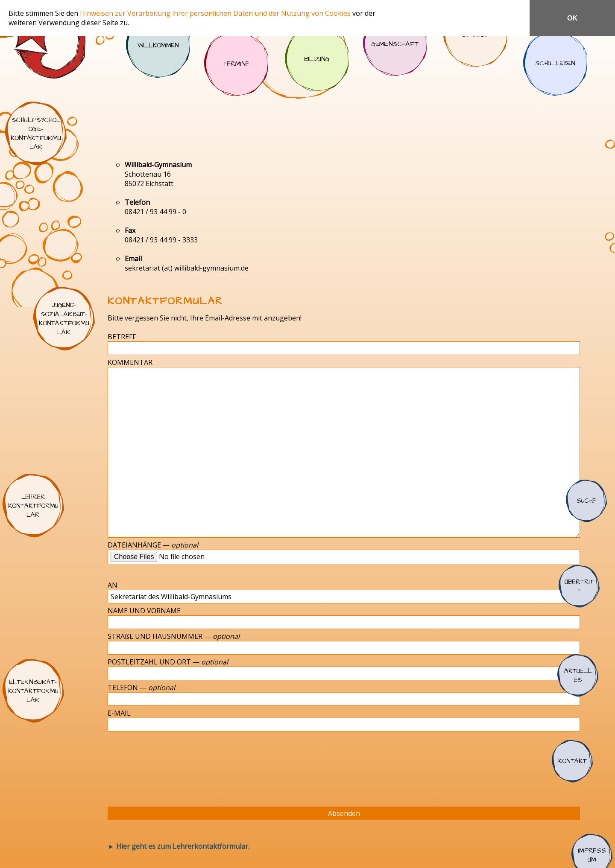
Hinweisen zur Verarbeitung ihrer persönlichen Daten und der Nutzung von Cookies (216, 13)
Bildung (317, 59)
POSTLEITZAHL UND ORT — (168, 662)
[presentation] (176, 766)
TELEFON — (141, 687)
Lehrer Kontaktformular (33, 506)
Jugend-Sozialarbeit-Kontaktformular (64, 319)
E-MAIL (119, 713)
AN (113, 585)
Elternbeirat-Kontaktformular (33, 691)
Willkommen (158, 46)
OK (572, 18)
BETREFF (122, 337)
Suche (586, 501)
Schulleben (555, 64)
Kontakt (572, 761)
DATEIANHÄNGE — (153, 545)
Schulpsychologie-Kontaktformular (36, 134)
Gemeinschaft (395, 44)
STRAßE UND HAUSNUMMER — (174, 636)
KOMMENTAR (130, 362)
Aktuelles (578, 676)
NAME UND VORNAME (144, 611)
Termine (236, 64)
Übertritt (579, 586)
